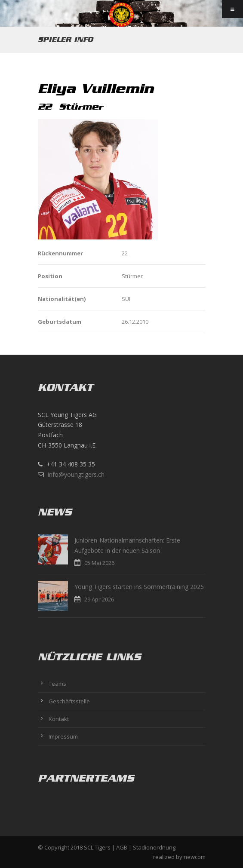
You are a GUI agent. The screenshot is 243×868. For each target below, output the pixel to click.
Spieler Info (65, 39)
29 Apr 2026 (99, 599)
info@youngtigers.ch (76, 474)
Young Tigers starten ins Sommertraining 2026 (139, 587)
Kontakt (59, 719)
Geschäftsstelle (69, 701)
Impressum (63, 736)
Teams (57, 684)
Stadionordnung (154, 847)
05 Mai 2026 (99, 563)
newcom (195, 857)
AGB (122, 847)
